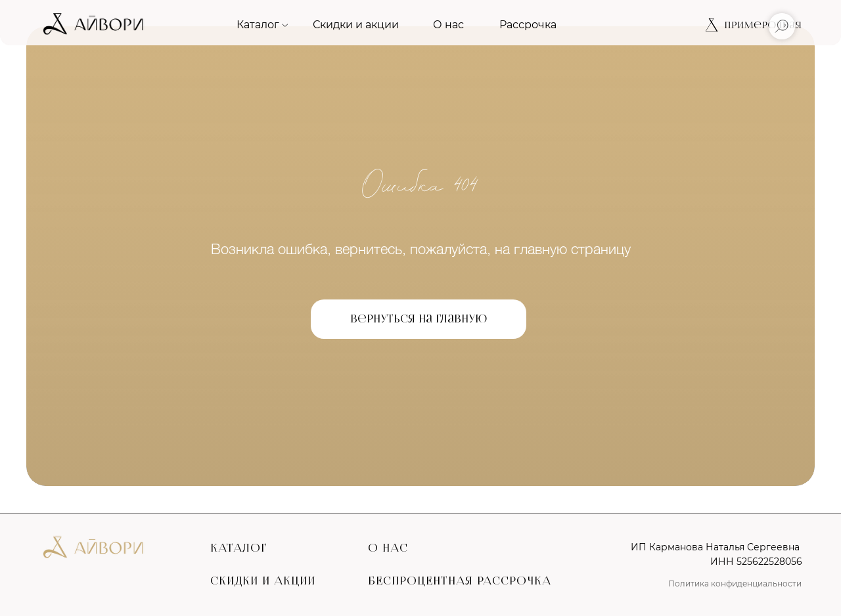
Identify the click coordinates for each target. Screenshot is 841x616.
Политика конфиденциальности (735, 583)
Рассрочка (528, 25)
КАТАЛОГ (239, 548)
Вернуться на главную (419, 319)
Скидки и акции (356, 25)
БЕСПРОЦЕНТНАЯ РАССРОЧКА (460, 581)
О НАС (388, 548)
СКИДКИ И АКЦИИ (263, 581)
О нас (448, 25)
